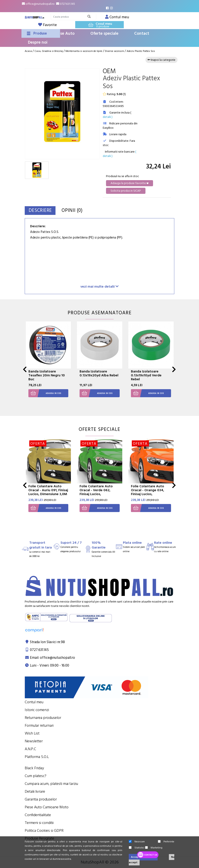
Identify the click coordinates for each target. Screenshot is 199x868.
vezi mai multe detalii (99, 286)
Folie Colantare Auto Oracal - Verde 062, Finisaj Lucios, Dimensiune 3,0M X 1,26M (96, 494)
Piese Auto (65, 34)
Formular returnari (39, 726)
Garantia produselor (41, 799)
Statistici (137, 848)
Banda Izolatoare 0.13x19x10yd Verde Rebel (146, 375)
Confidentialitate (38, 815)
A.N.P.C (30, 749)
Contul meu (34, 702)
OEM (109, 71)
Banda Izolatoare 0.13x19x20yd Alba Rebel (99, 373)
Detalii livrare (35, 791)
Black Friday (34, 768)
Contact (142, 34)
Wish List (32, 733)
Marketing (154, 848)
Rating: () (114, 94)
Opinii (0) (79, 210)
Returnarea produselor (43, 718)
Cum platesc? (36, 776)
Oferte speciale (104, 34)
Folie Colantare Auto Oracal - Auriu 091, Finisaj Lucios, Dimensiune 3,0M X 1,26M (48, 492)
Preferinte (166, 842)
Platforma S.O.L (37, 757)
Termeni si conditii (39, 823)
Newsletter (34, 741)
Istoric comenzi (37, 710)
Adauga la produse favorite (130, 183)
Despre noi (38, 42)
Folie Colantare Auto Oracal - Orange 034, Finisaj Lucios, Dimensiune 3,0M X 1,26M (148, 494)
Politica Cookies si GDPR (44, 831)
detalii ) (108, 117)
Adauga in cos (45, 393)
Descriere (43, 210)
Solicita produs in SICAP (126, 191)
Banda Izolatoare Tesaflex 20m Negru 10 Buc (47, 375)
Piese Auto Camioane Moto (47, 807)
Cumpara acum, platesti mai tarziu (51, 784)
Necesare (137, 842)
